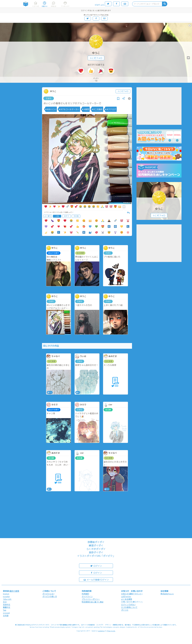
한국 (5, 602)
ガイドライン (87, 596)
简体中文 (7, 605)
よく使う (48, 216)
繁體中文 (7, 607)
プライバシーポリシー (91, 599)
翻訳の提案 (14, 591)
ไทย (5, 610)
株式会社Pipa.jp (167, 594)
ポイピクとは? (48, 594)
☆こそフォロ (96, 58)
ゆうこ (96, 53)
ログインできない (128, 605)
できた (49, 98)
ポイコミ (125, 610)
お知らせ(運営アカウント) (132, 594)
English (6, 594)
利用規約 (85, 594)
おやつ (67, 216)
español (6, 596)
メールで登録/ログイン (96, 579)
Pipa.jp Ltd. (111, 631)
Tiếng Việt (7, 599)
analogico (101, 631)
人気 (57, 216)
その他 (76, 216)
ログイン (96, 566)
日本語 (6, 616)
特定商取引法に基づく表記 (93, 602)
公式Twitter (126, 596)
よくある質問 (127, 599)
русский (6, 613)
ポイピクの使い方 (50, 596)
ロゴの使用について (129, 607)
